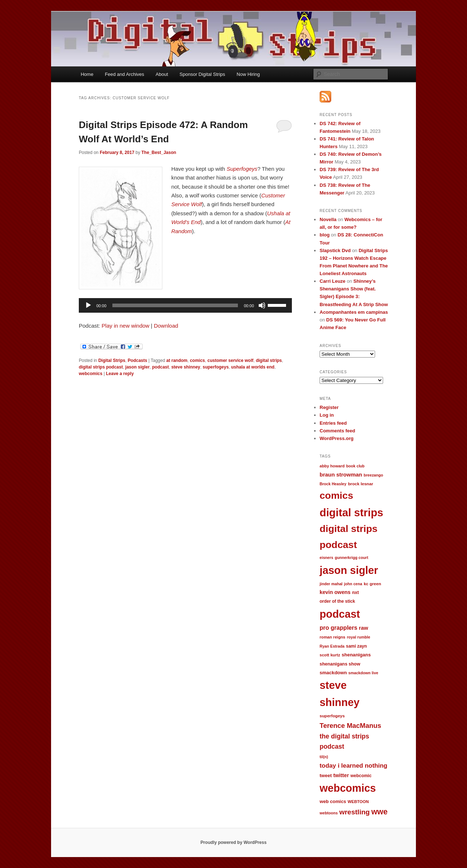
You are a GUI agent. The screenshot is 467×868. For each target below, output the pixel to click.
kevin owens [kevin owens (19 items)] (335, 592)
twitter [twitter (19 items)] (341, 775)
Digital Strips (112, 360)
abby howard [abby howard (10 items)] (332, 466)
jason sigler (137, 367)
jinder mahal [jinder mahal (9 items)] (331, 584)
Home (87, 74)
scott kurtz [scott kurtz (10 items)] (330, 655)
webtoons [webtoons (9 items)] (329, 813)
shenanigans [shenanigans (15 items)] (356, 655)
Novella (328, 219)
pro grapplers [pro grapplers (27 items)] (338, 628)
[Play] (88, 305)
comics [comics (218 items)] (336, 495)
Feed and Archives (124, 74)
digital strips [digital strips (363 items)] (351, 512)
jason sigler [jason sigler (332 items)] (349, 570)
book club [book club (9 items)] (355, 466)
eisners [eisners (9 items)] (326, 558)
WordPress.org (337, 438)
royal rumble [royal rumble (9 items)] (359, 637)
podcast (161, 367)
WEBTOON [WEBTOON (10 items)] (358, 802)
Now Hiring (248, 74)
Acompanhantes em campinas (354, 312)
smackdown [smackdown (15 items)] (333, 673)
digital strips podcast (101, 367)
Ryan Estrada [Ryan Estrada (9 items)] (332, 646)
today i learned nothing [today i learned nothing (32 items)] (354, 766)
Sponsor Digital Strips (202, 74)
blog (325, 235)
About (162, 74)
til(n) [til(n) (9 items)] (324, 757)
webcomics (91, 374)
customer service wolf (230, 360)
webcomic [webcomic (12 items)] (361, 776)
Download (166, 326)
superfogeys (215, 367)
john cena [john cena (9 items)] (353, 584)
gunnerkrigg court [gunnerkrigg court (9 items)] (352, 558)
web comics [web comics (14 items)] (333, 801)
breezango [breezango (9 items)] (373, 475)
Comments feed (337, 431)
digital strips (269, 360)
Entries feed (333, 423)
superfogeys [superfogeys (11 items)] (332, 716)
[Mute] (262, 305)
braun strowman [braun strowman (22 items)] (341, 474)
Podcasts (137, 360)
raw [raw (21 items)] (364, 628)
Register (329, 407)
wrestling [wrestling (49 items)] (355, 812)
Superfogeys (242, 169)
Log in (327, 415)
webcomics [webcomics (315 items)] (348, 788)
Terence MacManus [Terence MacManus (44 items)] (350, 726)
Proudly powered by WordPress (233, 842)
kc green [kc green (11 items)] (373, 584)
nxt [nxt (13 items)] (356, 593)
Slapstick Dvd (335, 250)
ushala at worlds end (253, 367)
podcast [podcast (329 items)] (340, 614)
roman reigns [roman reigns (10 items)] (332, 637)
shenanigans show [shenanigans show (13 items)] (340, 664)
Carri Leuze (333, 281)
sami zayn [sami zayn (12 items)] (356, 646)
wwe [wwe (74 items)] (380, 812)
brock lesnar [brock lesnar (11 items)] (361, 484)
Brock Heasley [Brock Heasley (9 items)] (333, 484)
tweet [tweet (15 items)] (326, 776)
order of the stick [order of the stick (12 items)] (337, 601)
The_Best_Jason (159, 153)
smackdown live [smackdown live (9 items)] (363, 673)
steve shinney (186, 367)
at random (177, 360)
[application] (185, 305)
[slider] (175, 305)
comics (197, 360)
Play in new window (126, 326)
